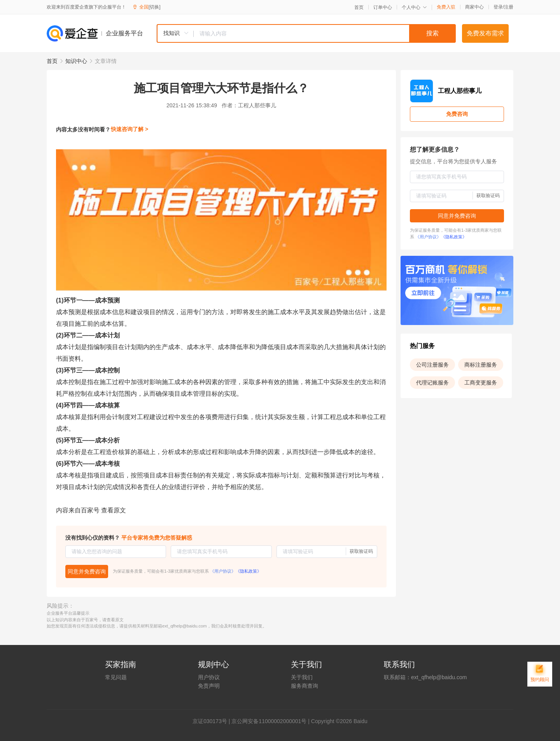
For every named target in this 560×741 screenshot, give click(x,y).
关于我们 (302, 677)
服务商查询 (304, 686)
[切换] (155, 7)
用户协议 (209, 677)
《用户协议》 (223, 571)
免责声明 (209, 686)
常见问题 (116, 677)
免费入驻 (446, 7)
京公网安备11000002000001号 (269, 721)
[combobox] (306, 33)
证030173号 (213, 721)
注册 (509, 7)
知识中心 (76, 61)
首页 (359, 7)
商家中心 (474, 7)
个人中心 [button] (414, 7)
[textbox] (325, 33)
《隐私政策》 (248, 571)
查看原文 (114, 510)
